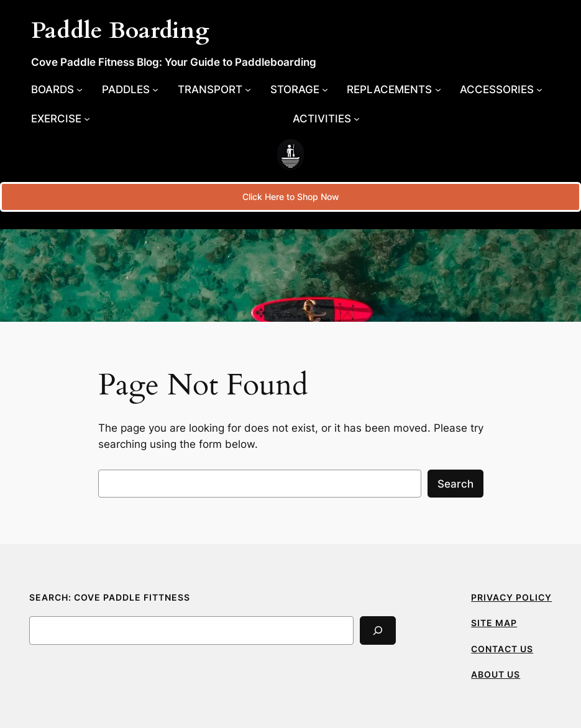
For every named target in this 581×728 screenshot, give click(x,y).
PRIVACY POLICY (511, 597)
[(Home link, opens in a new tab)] (290, 155)
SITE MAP (494, 623)
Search (455, 484)
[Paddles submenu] (130, 89)
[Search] (378, 630)
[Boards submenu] (57, 89)
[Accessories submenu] (501, 89)
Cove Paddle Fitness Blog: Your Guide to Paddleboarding (174, 62)
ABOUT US (496, 674)
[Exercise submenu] (61, 119)
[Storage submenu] (299, 89)
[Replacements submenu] (394, 89)
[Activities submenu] (326, 119)
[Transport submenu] (214, 89)
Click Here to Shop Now (291, 197)
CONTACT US (502, 649)
